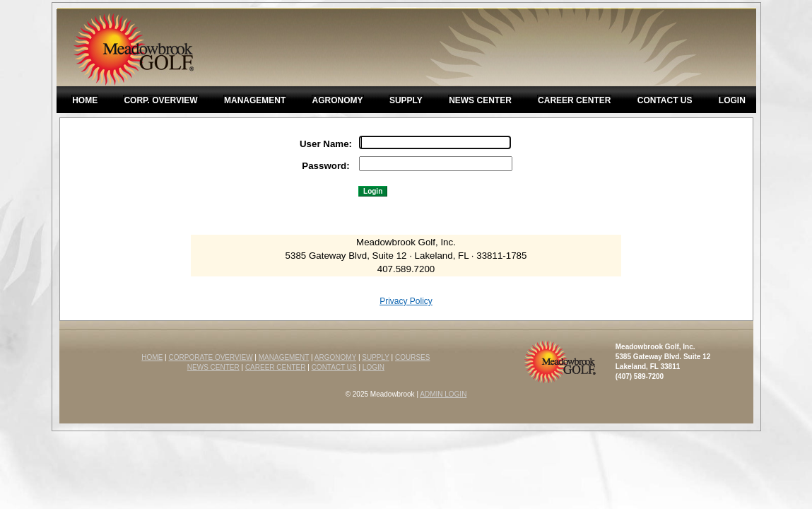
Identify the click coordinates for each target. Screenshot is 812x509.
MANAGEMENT (284, 357)
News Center (480, 100)
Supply (406, 100)
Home (85, 100)
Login (732, 100)
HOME (152, 357)
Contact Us (665, 100)
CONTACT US (334, 367)
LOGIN (373, 367)
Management (255, 100)
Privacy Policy (406, 301)
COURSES (412, 357)
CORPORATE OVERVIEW (211, 357)
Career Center (574, 100)
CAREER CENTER (276, 367)
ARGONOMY (335, 357)
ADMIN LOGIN (443, 394)
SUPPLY (376, 357)
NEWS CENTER (213, 367)
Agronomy (338, 100)
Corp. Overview (160, 100)
